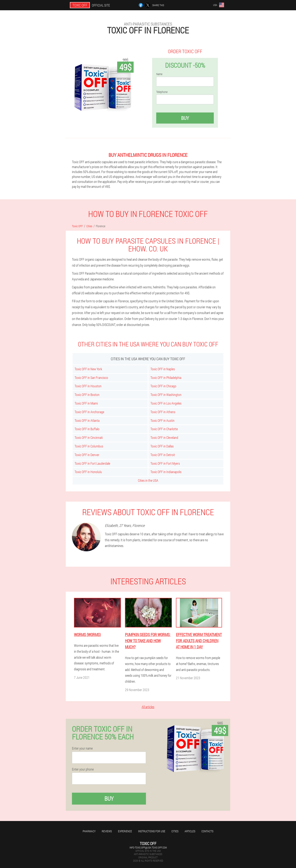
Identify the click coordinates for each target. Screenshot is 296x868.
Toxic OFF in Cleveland (164, 437)
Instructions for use (152, 831)
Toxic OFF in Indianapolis (166, 472)
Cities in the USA (148, 480)
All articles (148, 707)
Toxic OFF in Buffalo (87, 429)
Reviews (107, 831)
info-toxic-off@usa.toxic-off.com (148, 847)
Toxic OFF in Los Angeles (166, 403)
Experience (125, 831)
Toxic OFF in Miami (86, 403)
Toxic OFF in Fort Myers (165, 463)
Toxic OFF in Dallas (162, 446)
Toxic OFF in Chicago (163, 386)
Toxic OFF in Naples (163, 369)
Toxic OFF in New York (88, 369)
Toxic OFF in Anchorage (89, 412)
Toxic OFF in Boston (87, 395)
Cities (175, 831)
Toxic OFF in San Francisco (91, 378)
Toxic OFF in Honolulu (88, 472)
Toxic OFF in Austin (162, 420)
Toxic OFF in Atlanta (87, 420)
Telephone (162, 92)
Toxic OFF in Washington (166, 395)
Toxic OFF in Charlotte (164, 429)
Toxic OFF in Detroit (163, 455)
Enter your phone (83, 769)
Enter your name (82, 748)
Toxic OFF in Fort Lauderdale (92, 463)
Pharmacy (89, 831)
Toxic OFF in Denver (87, 455)
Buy (185, 118)
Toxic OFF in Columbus (89, 446)
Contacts (207, 831)
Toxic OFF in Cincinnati (89, 437)
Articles (190, 831)
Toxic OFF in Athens (163, 412)
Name (159, 74)
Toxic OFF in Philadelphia (166, 378)
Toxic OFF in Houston (88, 386)
